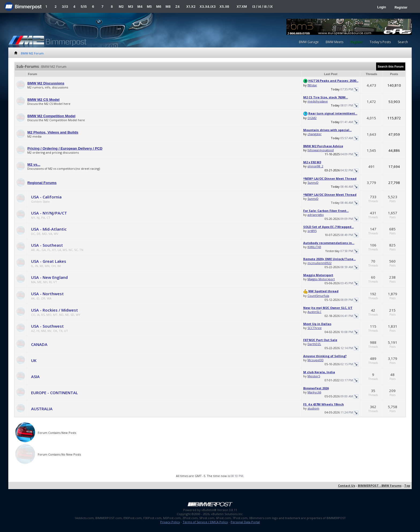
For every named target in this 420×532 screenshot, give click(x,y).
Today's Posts (380, 42)
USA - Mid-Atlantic (49, 229)
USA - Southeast (47, 245)
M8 (168, 7)
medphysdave (318, 101)
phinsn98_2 (315, 166)
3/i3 (65, 7)
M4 (140, 7)
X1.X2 (191, 7)
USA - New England (49, 277)
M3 (131, 7)
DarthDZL (314, 344)
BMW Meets (335, 42)
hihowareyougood (321, 150)
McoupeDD (316, 360)
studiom (313, 408)
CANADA (39, 344)
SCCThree (315, 328)
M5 (149, 7)
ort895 (312, 231)
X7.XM (242, 7)
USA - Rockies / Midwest (55, 310)
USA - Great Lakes (49, 261)
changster (315, 134)
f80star (312, 85)
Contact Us (347, 485)
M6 (159, 7)
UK (34, 360)
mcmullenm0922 (320, 263)
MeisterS (314, 376)
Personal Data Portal (245, 522)
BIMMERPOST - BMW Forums (380, 485)
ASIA (35, 376)
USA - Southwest (47, 326)
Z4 (177, 7)
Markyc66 (314, 392)
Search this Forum (391, 66)
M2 (121, 7)
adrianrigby (316, 215)
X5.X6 (224, 7)
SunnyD (313, 182)
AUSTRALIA (42, 409)
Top (407, 485)
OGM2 (312, 118)
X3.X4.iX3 (208, 7)
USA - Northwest (47, 294)
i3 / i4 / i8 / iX (263, 7)
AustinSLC (314, 312)
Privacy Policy (170, 522)
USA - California (46, 197)
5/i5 (84, 7)
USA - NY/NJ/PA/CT (49, 213)
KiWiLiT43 (314, 247)
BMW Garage (309, 42)
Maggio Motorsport (321, 279)
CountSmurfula (318, 296)
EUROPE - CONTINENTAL (55, 393)
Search (403, 42)
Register (401, 8)
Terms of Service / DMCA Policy (205, 522)
